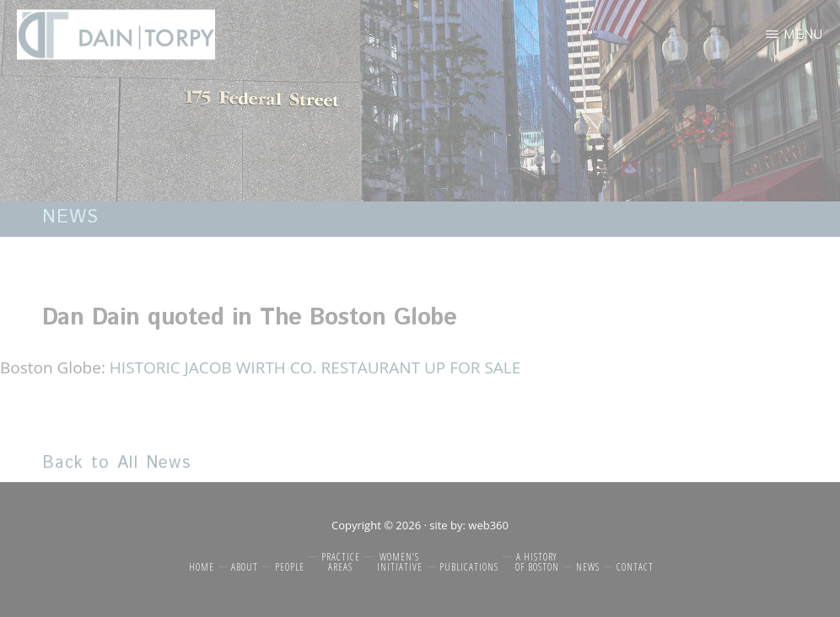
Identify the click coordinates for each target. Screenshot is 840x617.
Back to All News (116, 463)
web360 (488, 525)
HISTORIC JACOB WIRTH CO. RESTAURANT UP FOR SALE (315, 368)
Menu (803, 34)
